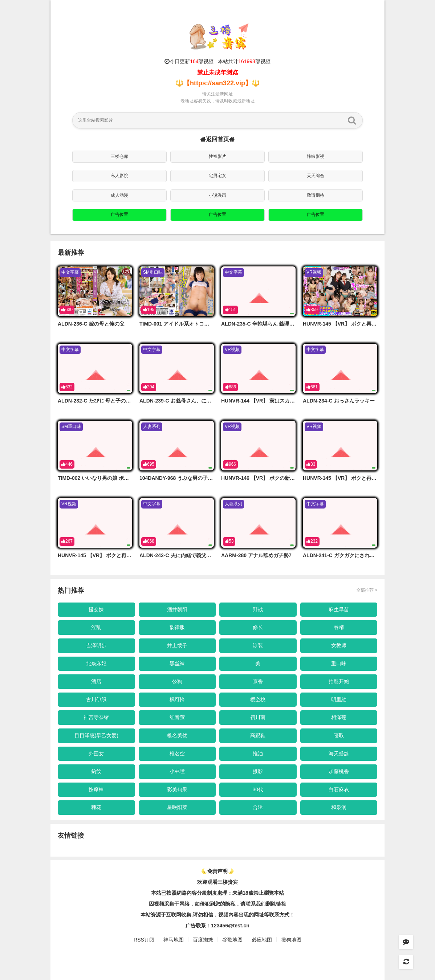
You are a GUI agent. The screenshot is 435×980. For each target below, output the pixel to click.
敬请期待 (316, 195)
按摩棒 (96, 789)
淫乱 (96, 627)
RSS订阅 (144, 940)
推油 (258, 754)
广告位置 (119, 215)
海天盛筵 (339, 754)
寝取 (339, 735)
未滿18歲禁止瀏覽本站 (258, 893)
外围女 (96, 754)
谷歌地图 (232, 940)
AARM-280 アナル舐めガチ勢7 (256, 555)
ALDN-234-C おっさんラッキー (339, 401)
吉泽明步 (96, 645)
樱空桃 (258, 699)
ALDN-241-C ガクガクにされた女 (341, 555)
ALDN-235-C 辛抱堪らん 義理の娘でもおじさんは (278, 324)
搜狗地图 (291, 940)
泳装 (258, 645)
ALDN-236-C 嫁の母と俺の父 (91, 324)
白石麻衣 (339, 789)
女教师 (339, 645)
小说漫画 (217, 195)
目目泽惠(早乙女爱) (96, 735)
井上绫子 (177, 645)
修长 (258, 627)
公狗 (177, 681)
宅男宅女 (217, 176)
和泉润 (339, 807)
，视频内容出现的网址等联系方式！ (254, 915)
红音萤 (177, 717)
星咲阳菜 (177, 807)
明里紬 (339, 699)
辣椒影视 (316, 156)
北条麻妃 (96, 663)
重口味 (339, 663)
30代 (258, 789)
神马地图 (174, 940)
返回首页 (217, 139)
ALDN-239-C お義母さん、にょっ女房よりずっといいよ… (206, 401)
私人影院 (119, 176)
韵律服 (177, 627)
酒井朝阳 (177, 609)
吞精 (339, 627)
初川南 (258, 717)
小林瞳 (177, 771)
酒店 (96, 681)
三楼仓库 (119, 156)
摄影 (258, 771)
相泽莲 (339, 717)
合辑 (258, 807)
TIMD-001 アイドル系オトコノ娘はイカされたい (195, 324)
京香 (258, 681)
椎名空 (177, 754)
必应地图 (262, 940)
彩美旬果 (177, 789)
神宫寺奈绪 (96, 717)
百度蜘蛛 (203, 940)
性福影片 (217, 156)
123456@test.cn (230, 926)
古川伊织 (96, 699)
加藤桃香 (339, 771)
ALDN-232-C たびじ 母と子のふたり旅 (102, 401)
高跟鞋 (258, 735)
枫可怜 (177, 699)
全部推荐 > (367, 590)
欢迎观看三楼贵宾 (217, 882)
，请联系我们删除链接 (261, 904)
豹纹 (96, 771)
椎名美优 (177, 735)
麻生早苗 (339, 609)
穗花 (96, 807)
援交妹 (96, 609)
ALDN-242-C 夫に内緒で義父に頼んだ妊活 (188, 555)
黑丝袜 (177, 663)
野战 (258, 609)
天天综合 (316, 176)
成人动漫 (119, 195)
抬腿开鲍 (339, 681)
